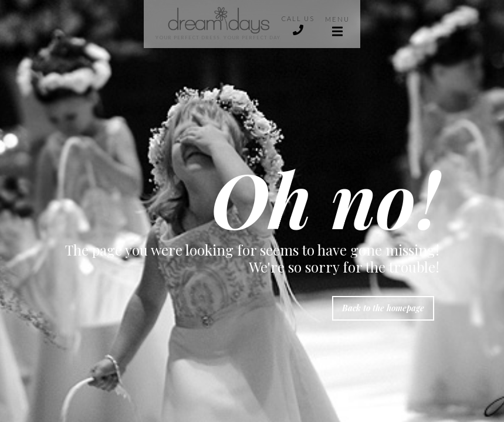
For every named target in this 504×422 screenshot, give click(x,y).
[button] (337, 24)
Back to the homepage (383, 308)
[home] (213, 24)
